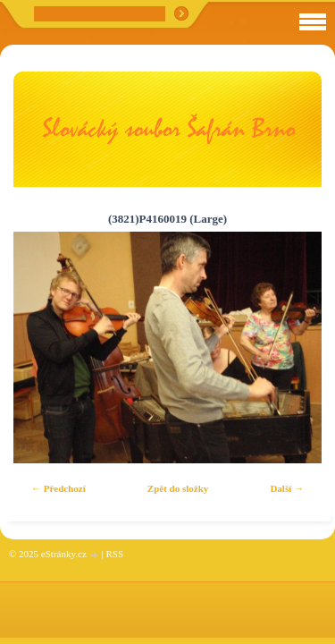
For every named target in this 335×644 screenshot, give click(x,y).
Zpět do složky (178, 488)
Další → (287, 488)
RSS (114, 554)
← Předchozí (59, 488)
